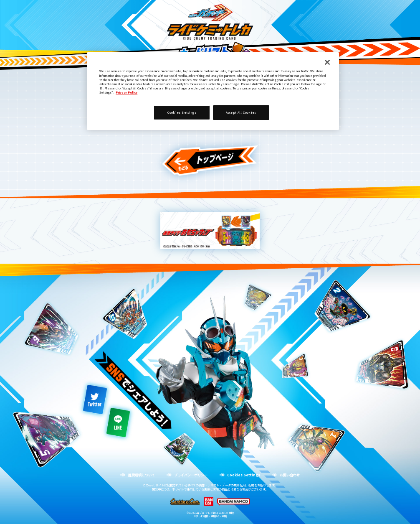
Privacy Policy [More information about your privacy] (127, 92)
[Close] (327, 62)
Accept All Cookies (241, 112)
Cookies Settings (182, 112)
